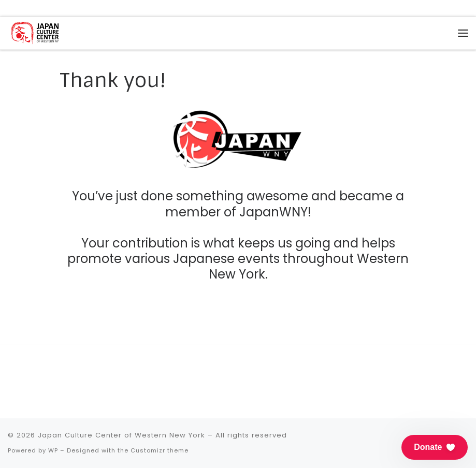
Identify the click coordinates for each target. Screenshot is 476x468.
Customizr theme (160, 450)
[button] (435, 447)
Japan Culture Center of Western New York (121, 435)
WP (53, 450)
